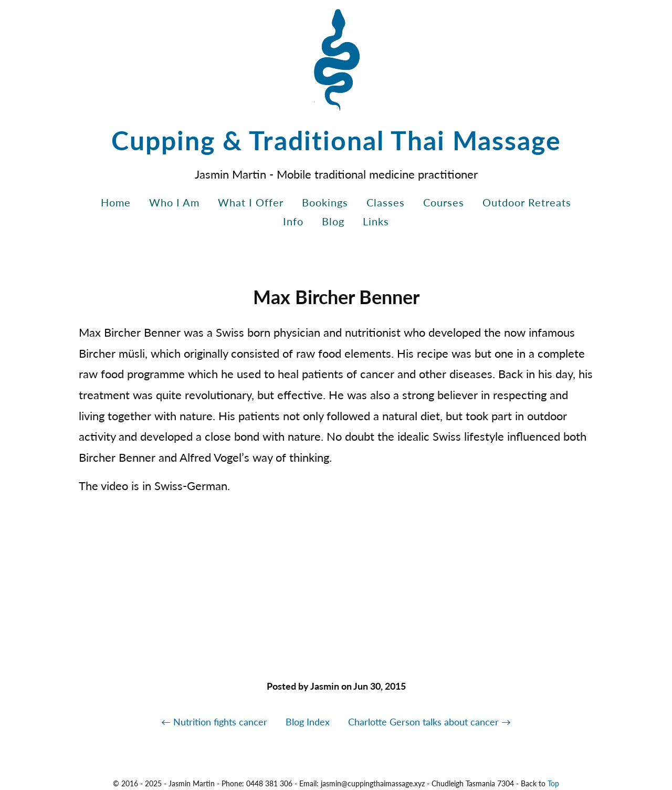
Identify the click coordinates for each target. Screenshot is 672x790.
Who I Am (174, 202)
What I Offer (251, 202)
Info (293, 221)
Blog (333, 221)
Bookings (325, 202)
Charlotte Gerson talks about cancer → (429, 722)
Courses (444, 202)
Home (116, 202)
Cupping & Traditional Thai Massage (336, 140)
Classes (386, 202)
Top (553, 783)
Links (376, 221)
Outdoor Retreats (527, 202)
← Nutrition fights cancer (214, 722)
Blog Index (308, 722)
